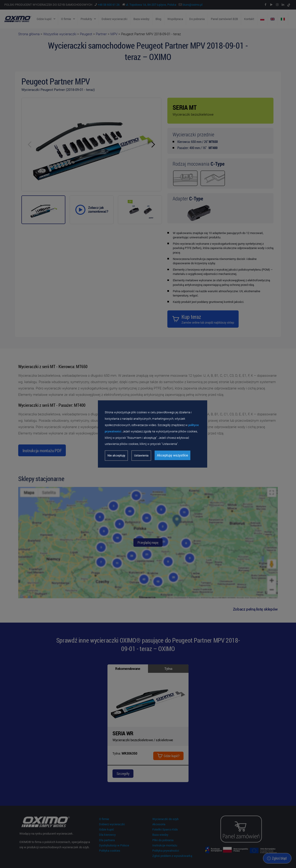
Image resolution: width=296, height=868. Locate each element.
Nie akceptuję (116, 455)
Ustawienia (141, 455)
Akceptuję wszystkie (172, 455)
